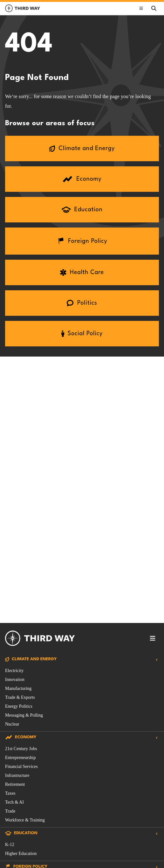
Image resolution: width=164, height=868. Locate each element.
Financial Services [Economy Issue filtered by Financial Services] (21, 767)
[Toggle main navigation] (141, 8)
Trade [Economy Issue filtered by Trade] (10, 811)
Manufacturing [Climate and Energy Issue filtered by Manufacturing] (18, 688)
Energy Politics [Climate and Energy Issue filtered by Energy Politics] (19, 706)
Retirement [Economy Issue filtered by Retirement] (15, 784)
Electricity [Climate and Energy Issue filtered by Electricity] (14, 671)
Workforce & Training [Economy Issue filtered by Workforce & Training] (25, 820)
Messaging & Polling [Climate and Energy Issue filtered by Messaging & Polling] (24, 715)
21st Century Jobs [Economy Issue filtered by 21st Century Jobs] (21, 749)
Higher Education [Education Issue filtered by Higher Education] (21, 854)
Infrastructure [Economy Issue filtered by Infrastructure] (17, 775)
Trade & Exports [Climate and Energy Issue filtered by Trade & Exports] (20, 697)
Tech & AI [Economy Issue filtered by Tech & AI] (14, 802)
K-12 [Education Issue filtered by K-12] (10, 845)
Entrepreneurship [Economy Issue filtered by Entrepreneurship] (20, 758)
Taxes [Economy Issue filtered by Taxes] (10, 793)
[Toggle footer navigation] (153, 638)
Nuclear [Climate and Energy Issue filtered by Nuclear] (12, 724)
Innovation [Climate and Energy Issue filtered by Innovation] (15, 680)
